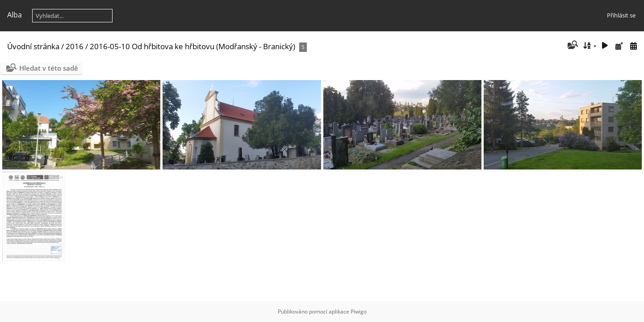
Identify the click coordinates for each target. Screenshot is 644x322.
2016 (75, 46)
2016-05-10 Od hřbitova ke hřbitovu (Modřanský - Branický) (192, 46)
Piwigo (359, 311)
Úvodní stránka (33, 46)
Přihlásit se (621, 15)
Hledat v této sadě (49, 68)
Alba (15, 15)
